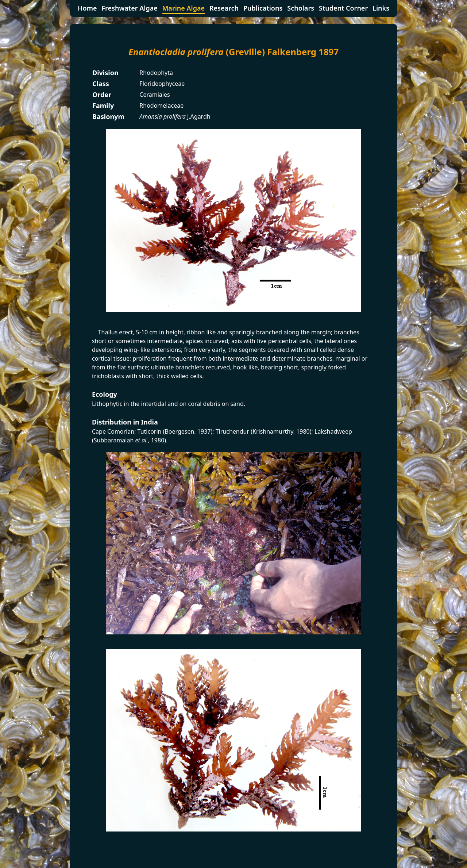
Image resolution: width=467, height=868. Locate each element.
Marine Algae (184, 8)
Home (87, 8)
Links (381, 8)
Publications (263, 8)
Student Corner (343, 8)
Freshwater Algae (129, 8)
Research (224, 8)
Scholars (301, 8)
